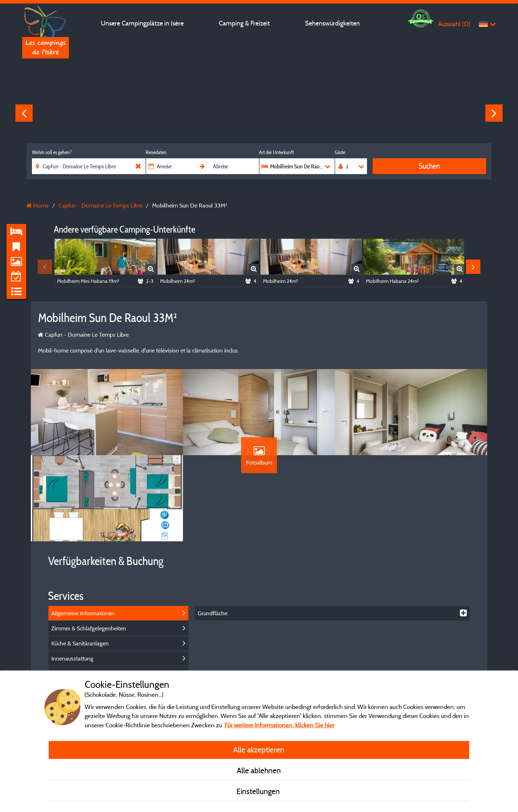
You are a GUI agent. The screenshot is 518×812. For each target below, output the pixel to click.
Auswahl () (454, 24)
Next (494, 113)
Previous (24, 113)
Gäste (340, 152)
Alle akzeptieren (259, 750)
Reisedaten (156, 152)
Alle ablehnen (259, 770)
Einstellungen (259, 791)
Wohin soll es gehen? (52, 152)
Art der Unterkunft (276, 152)
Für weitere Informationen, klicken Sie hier (279, 725)
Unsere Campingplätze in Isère (142, 23)
